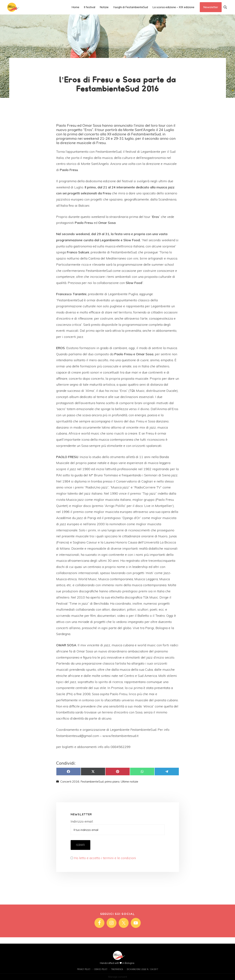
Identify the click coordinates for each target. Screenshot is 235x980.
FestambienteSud (92, 781)
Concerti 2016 (70, 781)
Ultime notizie (130, 781)
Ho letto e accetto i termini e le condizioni (105, 858)
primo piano (112, 781)
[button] (225, 7)
